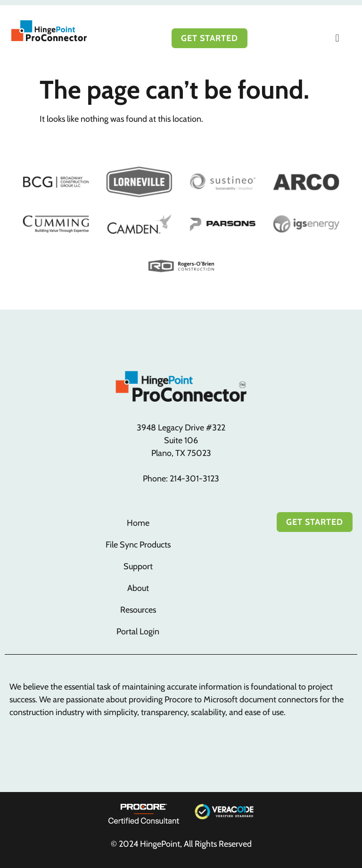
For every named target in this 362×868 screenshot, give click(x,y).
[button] (337, 38)
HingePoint (160, 844)
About (138, 588)
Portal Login (138, 632)
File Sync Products (138, 545)
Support (138, 566)
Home (138, 523)
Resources (138, 610)
